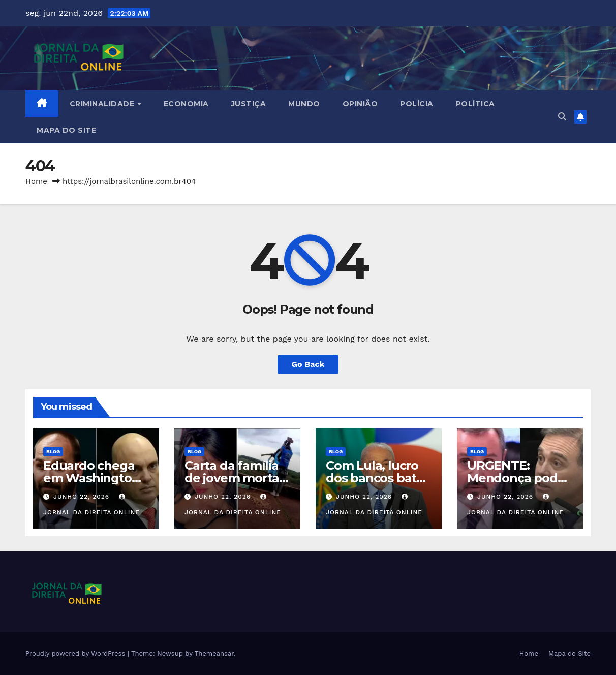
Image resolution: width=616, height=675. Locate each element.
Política (475, 104)
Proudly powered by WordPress (76, 653)
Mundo (304, 104)
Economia (186, 104)
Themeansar (214, 653)
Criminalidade (103, 104)
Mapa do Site (66, 130)
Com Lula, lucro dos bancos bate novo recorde (375, 478)
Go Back (308, 364)
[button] (562, 117)
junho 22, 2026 (83, 497)
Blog (53, 452)
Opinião (360, 104)
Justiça (249, 104)
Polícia (417, 104)
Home (36, 181)
